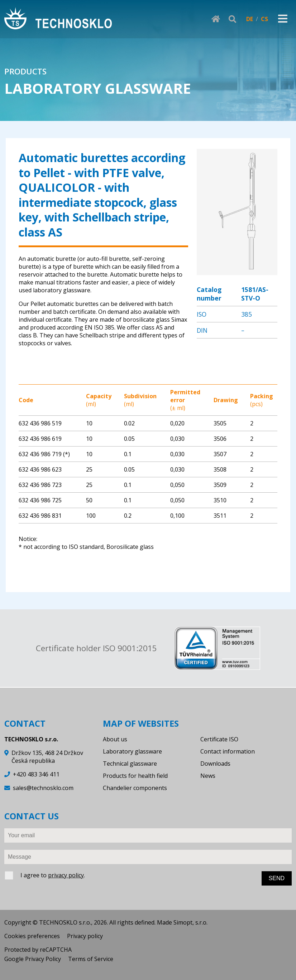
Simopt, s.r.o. (190, 922)
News (208, 776)
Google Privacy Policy (33, 959)
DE (250, 19)
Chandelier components (135, 788)
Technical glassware (130, 764)
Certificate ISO (219, 739)
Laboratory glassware (132, 751)
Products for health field (135, 776)
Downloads (215, 764)
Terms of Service (91, 959)
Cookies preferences (32, 936)
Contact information (228, 751)
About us (115, 739)
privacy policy (66, 875)
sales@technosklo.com (43, 788)
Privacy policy (85, 936)
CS (264, 19)
